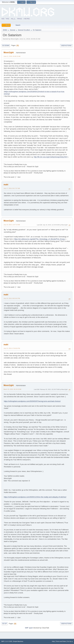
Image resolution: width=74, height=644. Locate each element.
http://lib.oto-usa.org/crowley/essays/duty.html (50, 157)
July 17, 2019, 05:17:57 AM (12, 188)
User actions (66, 46)
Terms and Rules (61, 641)
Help (53, 641)
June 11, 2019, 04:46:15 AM (12, 56)
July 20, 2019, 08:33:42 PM (12, 298)
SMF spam (29, 628)
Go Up (4, 624)
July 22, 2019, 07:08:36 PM (12, 348)
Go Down (6, 46)
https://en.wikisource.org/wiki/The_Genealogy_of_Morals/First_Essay (39, 239)
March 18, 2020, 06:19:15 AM (12, 389)
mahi (6, 185)
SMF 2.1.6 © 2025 (7, 641)
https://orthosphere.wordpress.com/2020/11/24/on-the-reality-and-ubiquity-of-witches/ (35, 497)
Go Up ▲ (70, 641)
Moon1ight (9, 53)
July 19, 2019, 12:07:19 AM (12, 225)
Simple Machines (18, 641)
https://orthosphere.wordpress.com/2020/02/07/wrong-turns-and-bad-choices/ (32, 401)
